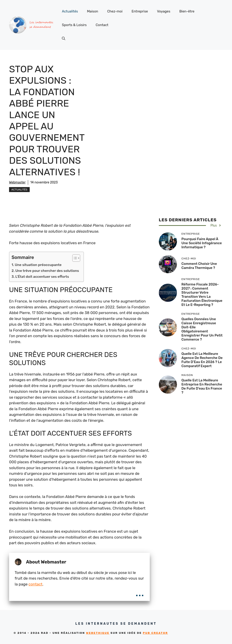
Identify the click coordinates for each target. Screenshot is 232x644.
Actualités (70, 11)
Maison (93, 11)
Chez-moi (115, 11)
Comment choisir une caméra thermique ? (199, 266)
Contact (102, 25)
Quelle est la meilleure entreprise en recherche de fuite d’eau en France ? (202, 386)
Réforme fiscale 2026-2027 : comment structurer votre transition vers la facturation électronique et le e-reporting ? (202, 295)
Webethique (98, 633)
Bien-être (187, 11)
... (140, 592)
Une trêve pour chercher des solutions (47, 271)
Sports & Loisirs (74, 25)
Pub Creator (155, 633)
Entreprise (140, 11)
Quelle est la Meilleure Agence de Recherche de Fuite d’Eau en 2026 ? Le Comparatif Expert (202, 360)
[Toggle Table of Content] (74, 258)
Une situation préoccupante (38, 265)
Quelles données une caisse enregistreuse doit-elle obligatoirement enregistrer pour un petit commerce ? (202, 329)
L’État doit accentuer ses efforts (42, 277)
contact (35, 584)
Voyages (164, 11)
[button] (64, 39)
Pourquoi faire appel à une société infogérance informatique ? (202, 243)
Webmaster (17, 182)
